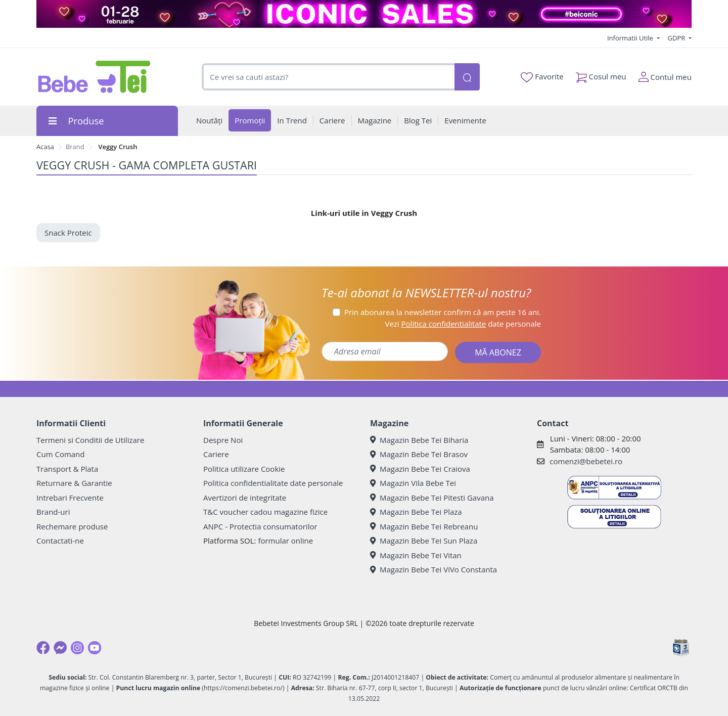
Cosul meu (601, 75)
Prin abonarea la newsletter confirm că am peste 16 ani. (443, 312)
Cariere (216, 454)
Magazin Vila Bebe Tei (413, 483)
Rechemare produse (72, 526)
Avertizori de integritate (245, 498)
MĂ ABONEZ (498, 352)
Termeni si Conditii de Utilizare (90, 440)
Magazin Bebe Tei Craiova (420, 469)
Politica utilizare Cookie (244, 469)
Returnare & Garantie (74, 483)
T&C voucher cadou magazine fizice (265, 512)
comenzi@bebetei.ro (586, 461)
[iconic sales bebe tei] (364, 14)
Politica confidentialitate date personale (273, 483)
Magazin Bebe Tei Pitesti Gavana (432, 498)
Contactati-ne (60, 541)
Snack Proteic (68, 233)
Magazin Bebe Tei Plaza (416, 512)
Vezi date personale (463, 324)
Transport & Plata (67, 469)
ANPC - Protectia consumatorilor (260, 526)
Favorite (542, 77)
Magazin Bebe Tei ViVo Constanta (434, 569)
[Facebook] (43, 648)
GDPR (677, 38)
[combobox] (328, 77)
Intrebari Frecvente (70, 498)
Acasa (45, 147)
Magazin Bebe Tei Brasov (419, 454)
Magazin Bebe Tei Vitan (416, 555)
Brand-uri (53, 512)
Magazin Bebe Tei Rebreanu (424, 526)
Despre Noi (223, 440)
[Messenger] (60, 648)
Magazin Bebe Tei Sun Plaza (424, 541)
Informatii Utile (631, 38)
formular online (285, 541)
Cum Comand (61, 454)
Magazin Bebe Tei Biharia (419, 440)
